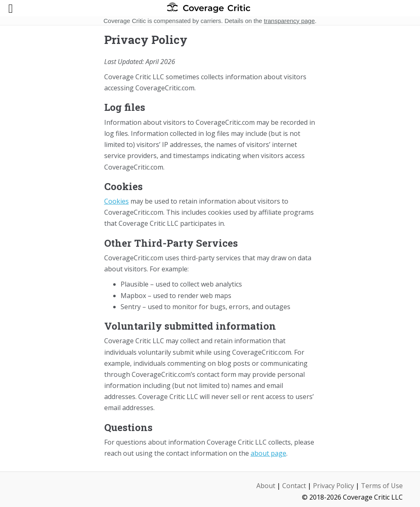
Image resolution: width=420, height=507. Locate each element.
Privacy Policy (333, 486)
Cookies (116, 201)
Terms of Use (382, 486)
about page (268, 453)
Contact (294, 486)
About (266, 486)
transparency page (289, 21)
